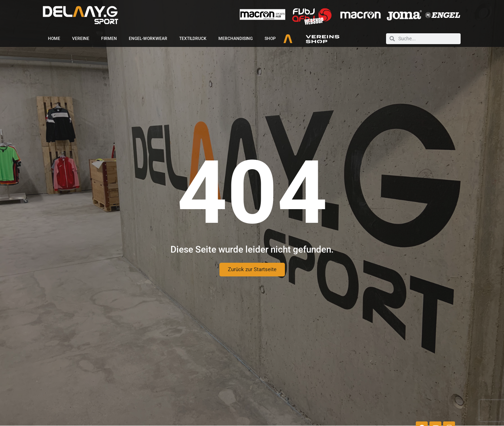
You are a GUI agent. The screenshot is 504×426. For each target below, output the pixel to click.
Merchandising (236, 39)
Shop (270, 39)
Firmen (109, 39)
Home (54, 39)
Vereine (81, 39)
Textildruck (193, 39)
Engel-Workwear (148, 39)
